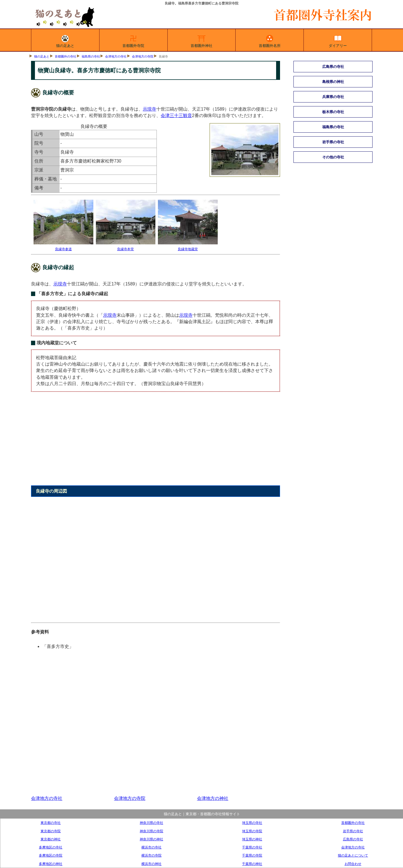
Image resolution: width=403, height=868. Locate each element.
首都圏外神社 (201, 40)
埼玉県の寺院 (252, 831)
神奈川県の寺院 (151, 831)
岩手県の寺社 (333, 142)
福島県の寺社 (91, 56)
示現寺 (150, 109)
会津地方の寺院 (143, 56)
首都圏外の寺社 (66, 56)
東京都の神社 (51, 839)
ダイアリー (338, 40)
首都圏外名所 (270, 40)
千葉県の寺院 (252, 855)
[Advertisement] (156, 442)
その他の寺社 (333, 157)
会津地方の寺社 (116, 56)
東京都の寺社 (51, 823)
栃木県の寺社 (333, 112)
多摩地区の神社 (51, 864)
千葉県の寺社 (252, 847)
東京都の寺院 (51, 831)
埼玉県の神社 (252, 839)
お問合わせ (353, 864)
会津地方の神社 (213, 798)
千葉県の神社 (252, 864)
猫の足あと (65, 40)
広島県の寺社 (333, 67)
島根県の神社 (333, 82)
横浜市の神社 (151, 864)
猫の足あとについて (353, 855)
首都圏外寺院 (133, 40)
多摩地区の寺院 (51, 855)
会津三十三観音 (176, 115)
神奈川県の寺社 (151, 823)
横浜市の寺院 (151, 855)
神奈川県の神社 (151, 839)
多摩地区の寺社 (51, 847)
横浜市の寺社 (151, 847)
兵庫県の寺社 (333, 97)
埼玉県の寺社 (252, 823)
